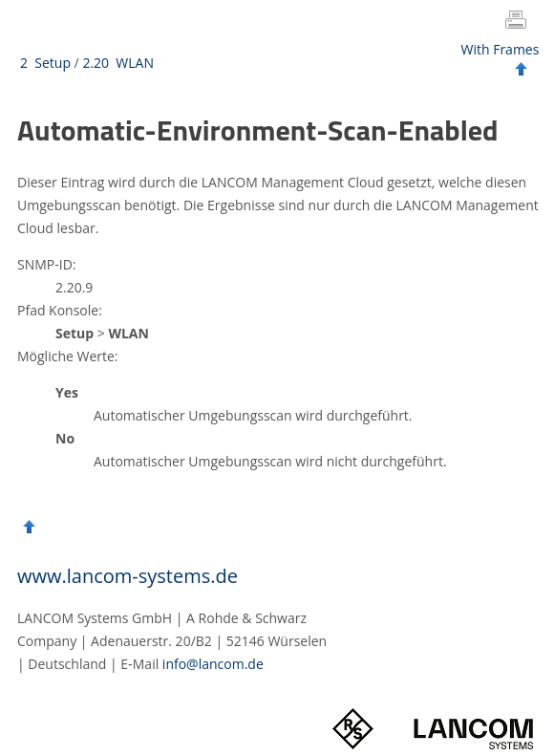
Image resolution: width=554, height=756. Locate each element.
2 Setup (45, 63)
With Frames (501, 49)
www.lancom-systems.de (128, 576)
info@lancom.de (213, 664)
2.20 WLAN (118, 63)
